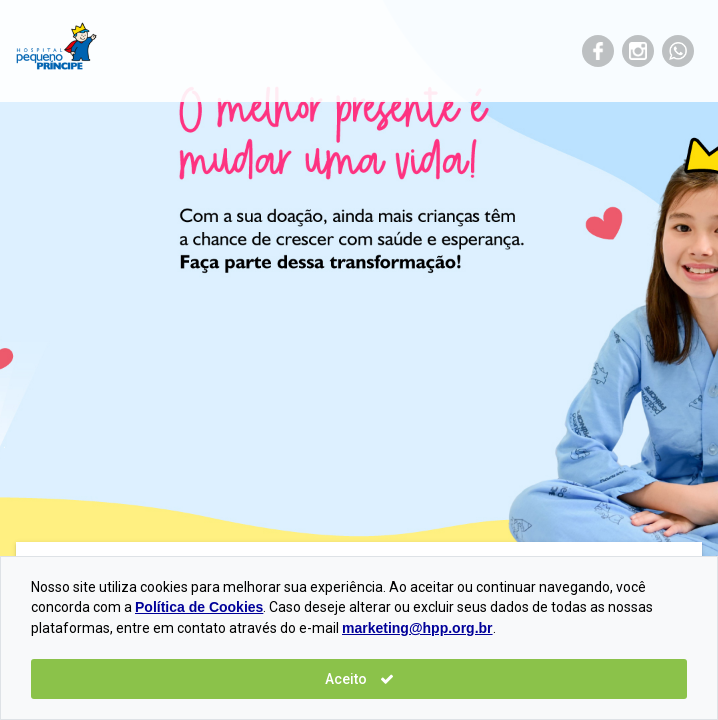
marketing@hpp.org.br (417, 628)
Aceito (359, 679)
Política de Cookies (199, 607)
